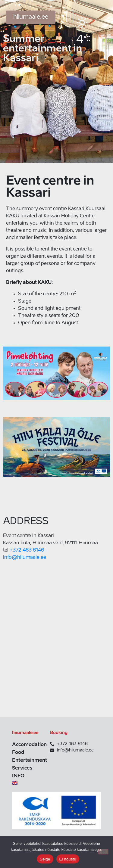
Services (22, 768)
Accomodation (28, 745)
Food (18, 753)
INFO (18, 776)
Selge (45, 859)
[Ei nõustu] (103, 852)
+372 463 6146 (27, 550)
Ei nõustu (68, 859)
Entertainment (28, 761)
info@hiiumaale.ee (25, 558)
